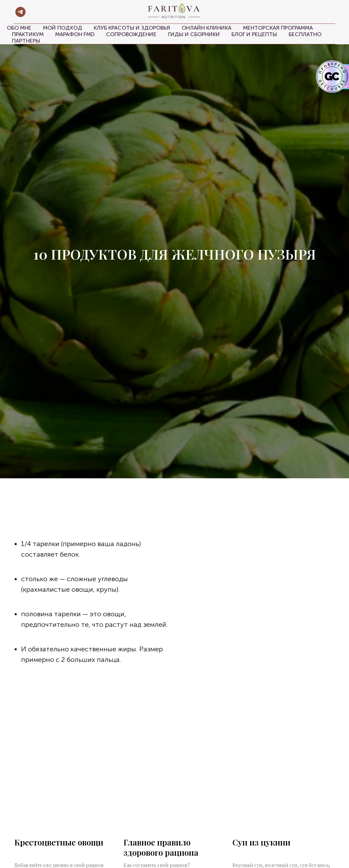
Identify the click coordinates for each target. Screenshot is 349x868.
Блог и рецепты (254, 34)
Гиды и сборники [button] (194, 34)
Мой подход (63, 28)
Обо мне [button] (19, 28)
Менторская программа (278, 28)
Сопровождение (131, 34)
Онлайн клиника (207, 28)
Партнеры (26, 41)
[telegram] (20, 12)
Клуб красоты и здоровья (132, 28)
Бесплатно (305, 34)
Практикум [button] (28, 34)
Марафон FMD (75, 34)
